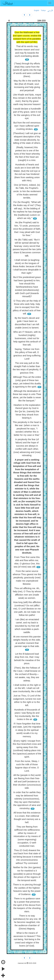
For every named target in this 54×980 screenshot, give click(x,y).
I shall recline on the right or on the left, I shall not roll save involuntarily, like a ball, (27, 688)
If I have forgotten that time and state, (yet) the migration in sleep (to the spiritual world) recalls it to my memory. (27, 730)
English (37, 10)
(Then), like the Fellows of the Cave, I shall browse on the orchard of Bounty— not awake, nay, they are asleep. (27, 674)
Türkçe (43, 10)
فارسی (50, 11)
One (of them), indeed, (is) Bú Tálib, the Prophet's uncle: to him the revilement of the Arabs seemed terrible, (27, 191)
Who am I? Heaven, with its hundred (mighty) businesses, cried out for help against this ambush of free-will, (27, 338)
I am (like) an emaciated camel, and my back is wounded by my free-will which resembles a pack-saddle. (27, 626)
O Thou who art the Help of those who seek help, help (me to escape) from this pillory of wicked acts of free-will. (27, 307)
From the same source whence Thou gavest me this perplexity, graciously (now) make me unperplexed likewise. (27, 578)
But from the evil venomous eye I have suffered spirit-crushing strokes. (27, 126)
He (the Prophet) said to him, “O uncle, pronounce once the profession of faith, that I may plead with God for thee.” (27, 229)
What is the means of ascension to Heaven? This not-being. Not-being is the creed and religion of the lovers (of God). (27, 939)
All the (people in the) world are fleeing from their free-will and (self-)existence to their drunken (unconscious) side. (27, 782)
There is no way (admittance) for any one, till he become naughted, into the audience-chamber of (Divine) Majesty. (27, 922)
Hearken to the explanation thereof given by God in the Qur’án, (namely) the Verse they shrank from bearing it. (27, 411)
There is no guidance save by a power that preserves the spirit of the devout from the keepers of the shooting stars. (27, 905)
